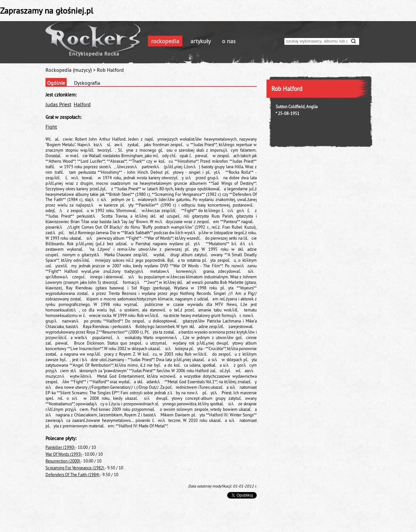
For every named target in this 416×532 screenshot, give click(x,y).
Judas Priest (58, 104)
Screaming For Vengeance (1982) (75, 468)
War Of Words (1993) (64, 454)
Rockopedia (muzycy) (69, 70)
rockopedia (165, 41)
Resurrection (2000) (63, 461)
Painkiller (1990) (60, 447)
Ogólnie (56, 83)
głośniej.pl (74, 11)
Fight (51, 127)
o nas (229, 41)
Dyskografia (87, 83)
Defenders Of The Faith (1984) (73, 475)
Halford (82, 104)
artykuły (201, 41)
